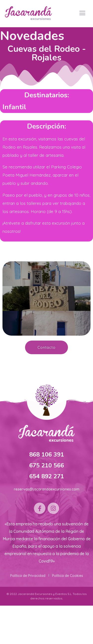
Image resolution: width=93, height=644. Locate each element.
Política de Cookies (68, 576)
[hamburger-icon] (82, 14)
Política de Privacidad (28, 576)
